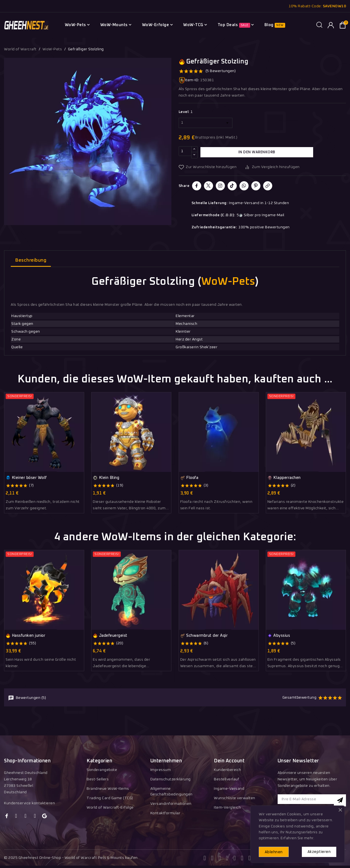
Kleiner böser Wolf (26, 478)
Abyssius (279, 636)
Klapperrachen (284, 478)
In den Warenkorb (257, 152)
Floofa (189, 478)
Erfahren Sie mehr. (297, 837)
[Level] (206, 123)
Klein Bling (106, 478)
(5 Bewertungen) (221, 71)
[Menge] (185, 152)
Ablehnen (277, 851)
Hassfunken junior (25, 636)
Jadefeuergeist (110, 636)
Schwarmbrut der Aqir (204, 636)
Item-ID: (189, 80)
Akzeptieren (317, 851)
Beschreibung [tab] (31, 260)
